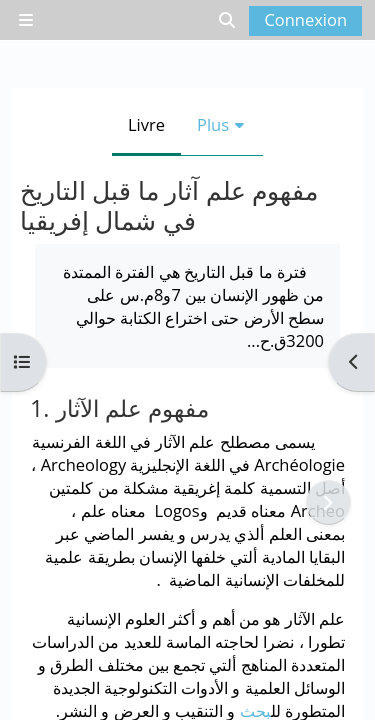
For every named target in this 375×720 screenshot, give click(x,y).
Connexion (305, 19)
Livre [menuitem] (146, 124)
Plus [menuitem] (213, 124)
